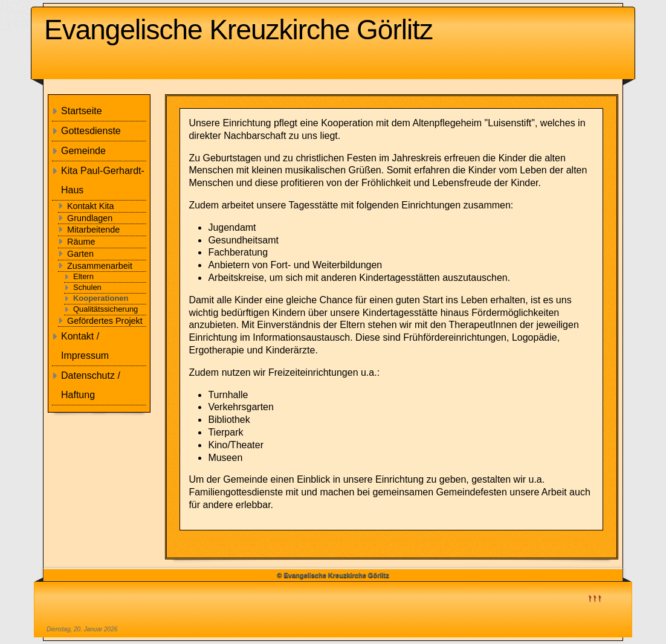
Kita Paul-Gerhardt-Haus (103, 180)
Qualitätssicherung (105, 309)
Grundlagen (90, 218)
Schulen (87, 287)
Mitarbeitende (93, 230)
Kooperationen (101, 298)
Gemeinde (83, 151)
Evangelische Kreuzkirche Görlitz (238, 30)
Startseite (82, 111)
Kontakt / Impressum (85, 346)
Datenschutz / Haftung (91, 385)
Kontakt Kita (91, 206)
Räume (81, 242)
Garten (80, 254)
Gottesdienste (91, 131)
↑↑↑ (595, 597)
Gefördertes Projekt (105, 321)
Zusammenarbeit (100, 266)
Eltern (83, 276)
